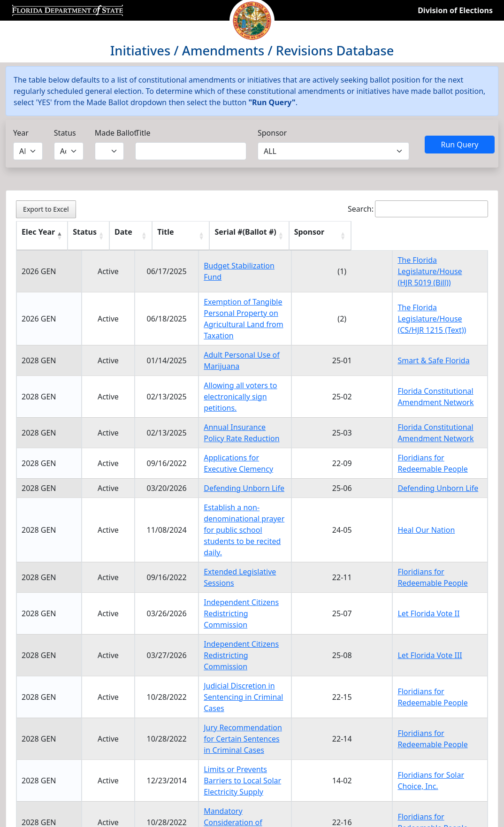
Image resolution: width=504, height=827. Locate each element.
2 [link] (445, 743)
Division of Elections (455, 10)
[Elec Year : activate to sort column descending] (42, 236)
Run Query (459, 145)
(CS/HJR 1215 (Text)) (438, 324)
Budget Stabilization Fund (215, 271)
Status (65, 133)
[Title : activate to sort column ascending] (242, 236)
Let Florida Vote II (435, 563)
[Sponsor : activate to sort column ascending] (443, 236)
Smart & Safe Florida (439, 344)
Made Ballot (116, 133)
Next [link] (472, 743)
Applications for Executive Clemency (233, 429)
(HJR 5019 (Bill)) (430, 283)
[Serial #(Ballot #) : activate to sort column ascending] (359, 236)
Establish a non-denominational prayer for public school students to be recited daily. (239, 496)
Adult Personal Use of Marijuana (227, 344)
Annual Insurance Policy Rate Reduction (240, 399)
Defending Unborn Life (210, 460)
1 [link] (424, 743)
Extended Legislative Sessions (222, 532)
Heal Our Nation (432, 496)
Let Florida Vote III (436, 593)
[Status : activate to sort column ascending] (91, 236)
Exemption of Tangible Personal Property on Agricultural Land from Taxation (231, 313)
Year (21, 133)
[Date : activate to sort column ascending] (139, 236)
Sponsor (272, 133)
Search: (418, 209)
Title (143, 133)
